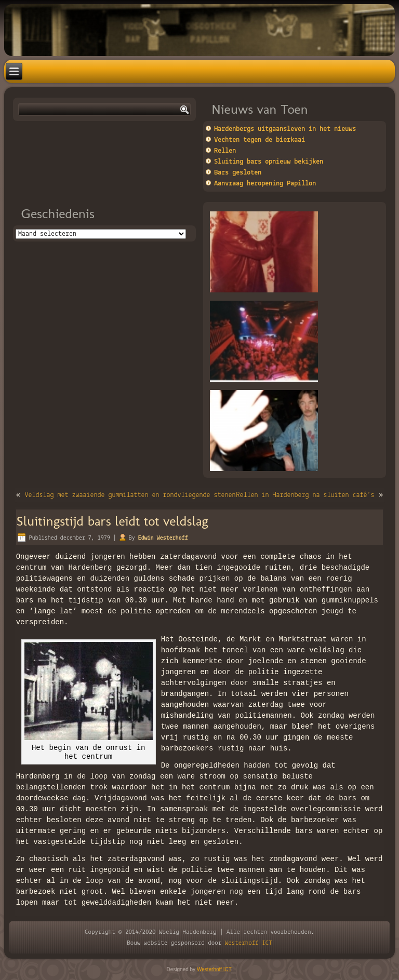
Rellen (225, 151)
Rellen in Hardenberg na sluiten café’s (305, 495)
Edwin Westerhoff (163, 538)
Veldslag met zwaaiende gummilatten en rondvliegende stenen (130, 495)
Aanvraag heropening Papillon (265, 184)
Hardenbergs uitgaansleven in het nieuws (285, 129)
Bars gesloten (238, 173)
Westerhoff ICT (249, 943)
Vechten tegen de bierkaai (260, 140)
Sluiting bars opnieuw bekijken (269, 162)
